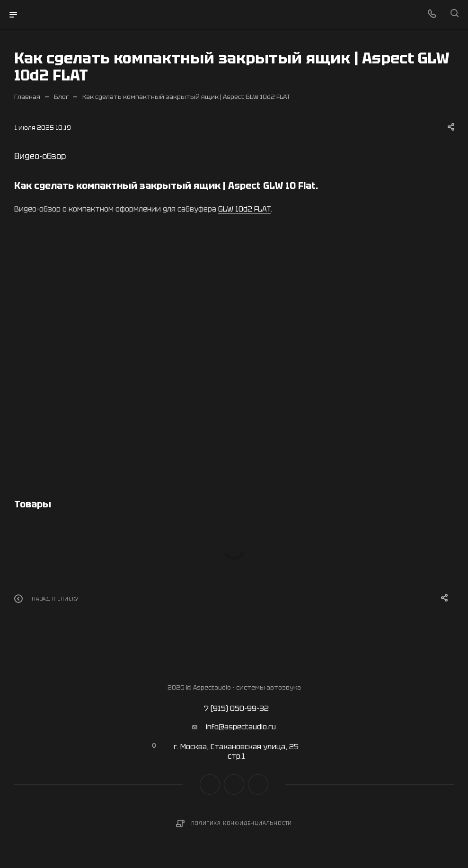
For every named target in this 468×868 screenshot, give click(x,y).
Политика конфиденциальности (242, 823)
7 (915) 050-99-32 (236, 709)
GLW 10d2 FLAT (244, 209)
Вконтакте (210, 784)
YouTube (234, 784)
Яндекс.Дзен (258, 784)
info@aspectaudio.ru (241, 727)
